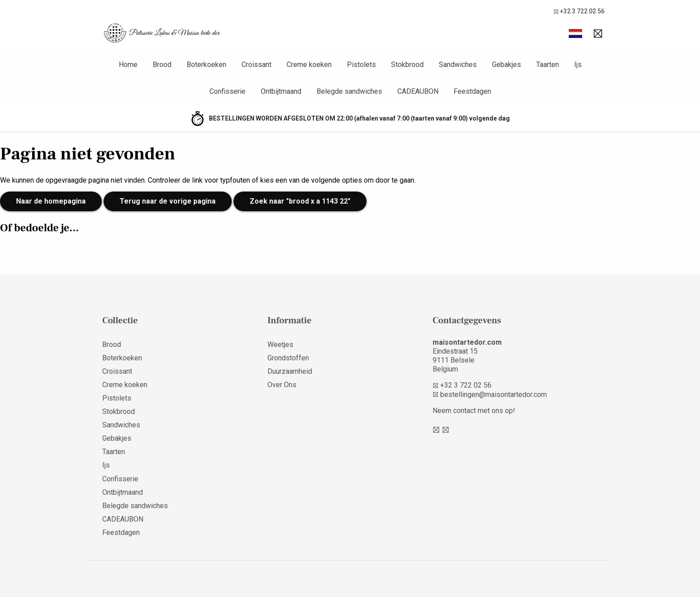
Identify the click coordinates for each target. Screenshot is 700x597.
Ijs (106, 465)
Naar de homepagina (51, 201)
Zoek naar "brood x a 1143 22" (300, 201)
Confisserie (120, 479)
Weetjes (280, 344)
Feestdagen (121, 532)
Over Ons (282, 385)
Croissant (117, 371)
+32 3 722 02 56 (579, 11)
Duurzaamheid (290, 371)
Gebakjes (117, 438)
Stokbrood (119, 411)
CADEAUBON (123, 519)
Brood (112, 344)
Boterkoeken (122, 358)
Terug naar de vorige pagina (168, 201)
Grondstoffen (288, 358)
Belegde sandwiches (135, 506)
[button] (575, 33)
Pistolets (117, 398)
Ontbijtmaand (123, 492)
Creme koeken (125, 385)
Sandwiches (121, 425)
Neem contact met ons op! (474, 411)
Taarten (114, 452)
